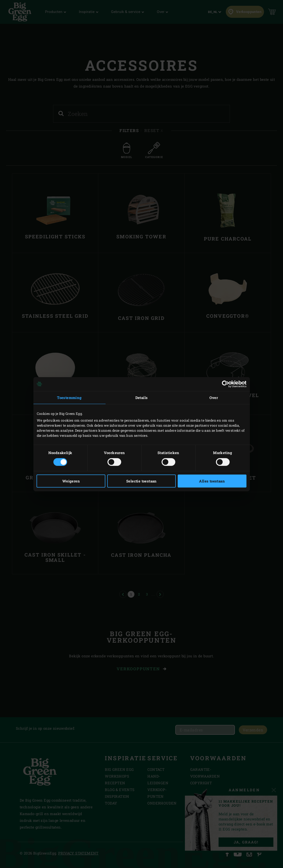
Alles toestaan (212, 481)
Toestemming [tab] (69, 397)
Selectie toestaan (141, 481)
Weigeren (71, 481)
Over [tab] (214, 397)
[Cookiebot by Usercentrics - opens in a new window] (225, 384)
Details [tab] (142, 397)
